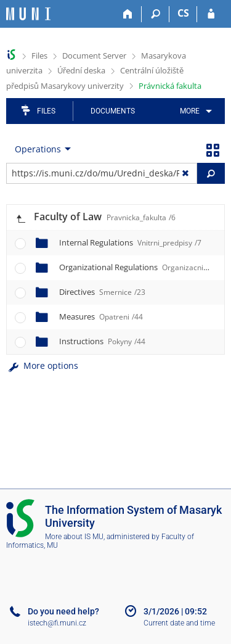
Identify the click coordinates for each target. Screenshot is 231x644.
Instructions (102, 341)
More (190, 111)
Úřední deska (81, 70)
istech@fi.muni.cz (57, 623)
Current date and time (179, 623)
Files (39, 56)
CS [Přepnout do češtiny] (183, 13)
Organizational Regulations (143, 267)
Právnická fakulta (170, 86)
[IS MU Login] (211, 14)
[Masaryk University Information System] (28, 14)
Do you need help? (63, 611)
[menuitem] (194, 111)
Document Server (94, 56)
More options (42, 365)
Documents (113, 111)
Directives (102, 292)
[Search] (156, 14)
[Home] (128, 14)
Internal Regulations (130, 242)
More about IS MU (74, 537)
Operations (38, 149)
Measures (101, 316)
